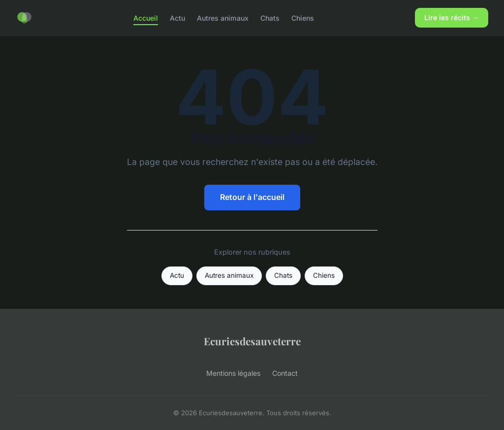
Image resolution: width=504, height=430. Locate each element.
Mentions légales (233, 373)
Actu (177, 17)
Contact (285, 373)
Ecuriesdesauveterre (252, 341)
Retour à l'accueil (252, 197)
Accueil (146, 17)
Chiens (303, 17)
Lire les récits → (452, 17)
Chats (270, 17)
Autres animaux (223, 17)
